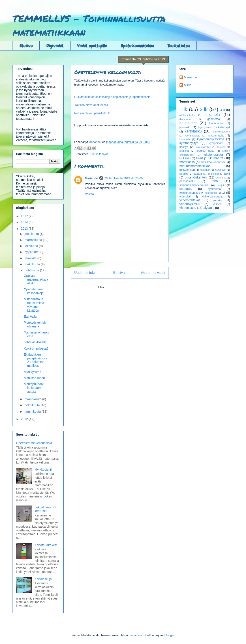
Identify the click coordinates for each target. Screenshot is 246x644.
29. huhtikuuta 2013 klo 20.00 (124, 178)
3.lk (222, 110)
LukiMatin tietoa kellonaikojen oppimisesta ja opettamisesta (112, 97)
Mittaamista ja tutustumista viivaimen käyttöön (34, 305)
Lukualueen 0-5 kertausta (45, 509)
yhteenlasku (188, 208)
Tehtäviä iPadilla (35, 342)
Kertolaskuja (43, 579)
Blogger (169, 635)
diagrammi (185, 119)
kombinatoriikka (221, 132)
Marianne (91, 178)
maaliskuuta (33, 399)
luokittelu (185, 158)
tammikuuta (33, 411)
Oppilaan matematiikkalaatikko (36, 279)
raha (215, 181)
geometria (214, 119)
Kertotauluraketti (46, 545)
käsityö (184, 147)
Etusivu (26, 46)
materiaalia (187, 162)
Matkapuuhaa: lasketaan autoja (34, 388)
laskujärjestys (203, 147)
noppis (184, 174)
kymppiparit (216, 143)
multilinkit (205, 170)
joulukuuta (32, 234)
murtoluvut (220, 170)
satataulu (186, 189)
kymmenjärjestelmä (211, 139)
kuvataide (185, 139)
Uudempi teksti (86, 273)
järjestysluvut (205, 127)
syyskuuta (32, 252)
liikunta (221, 147)
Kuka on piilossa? (36, 348)
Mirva (188, 85)
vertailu (217, 200)
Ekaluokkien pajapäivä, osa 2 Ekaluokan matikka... (35, 360)
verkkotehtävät (190, 200)
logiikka (184, 151)
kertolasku (193, 131)
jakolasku (185, 127)
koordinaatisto (193, 136)
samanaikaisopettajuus (194, 185)
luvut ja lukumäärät (210, 158)
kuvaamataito (216, 136)
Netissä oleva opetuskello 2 (92, 113)
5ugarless (136, 635)
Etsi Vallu (30, 317)
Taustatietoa (179, 46)
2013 (25, 229)
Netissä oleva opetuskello (91, 105)
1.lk (92, 154)
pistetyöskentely (196, 177)
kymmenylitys (189, 143)
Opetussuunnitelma (137, 46)
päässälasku (187, 181)
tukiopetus (211, 193)
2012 (25, 419)
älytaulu (209, 208)
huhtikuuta (32, 270)
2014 (25, 222)
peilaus (215, 174)
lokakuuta (32, 246)
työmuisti (185, 197)
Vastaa (90, 194)
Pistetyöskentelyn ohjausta (36, 324)
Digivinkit (55, 46)
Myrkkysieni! (32, 372)
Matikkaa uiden (34, 378)
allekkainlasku (187, 115)
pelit (227, 174)
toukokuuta (33, 264)
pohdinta (221, 178)
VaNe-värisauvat (212, 197)
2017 (25, 216)
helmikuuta (33, 405)
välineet (217, 204)
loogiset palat (205, 151)
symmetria (214, 189)
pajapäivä (199, 174)
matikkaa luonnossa (213, 162)
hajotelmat (188, 123)
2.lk (204, 109)
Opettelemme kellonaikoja (34, 291)
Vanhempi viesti (153, 273)
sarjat (221, 185)
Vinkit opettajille (92, 46)
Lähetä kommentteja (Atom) (124, 287)
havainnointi (217, 123)
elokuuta (31, 258)
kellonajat (102, 154)
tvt (224, 193)
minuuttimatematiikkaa (195, 166)
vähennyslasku (190, 204)
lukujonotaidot (213, 155)
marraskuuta (34, 240)
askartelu (212, 115)
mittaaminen (187, 170)
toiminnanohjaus (190, 193)
